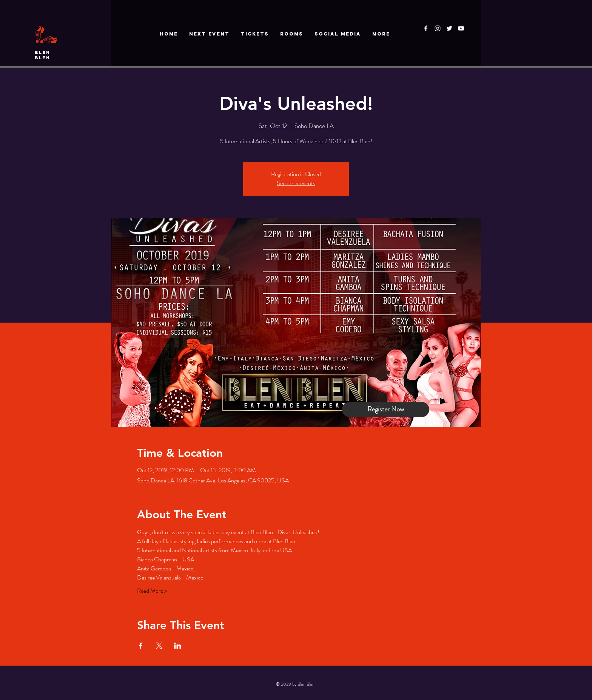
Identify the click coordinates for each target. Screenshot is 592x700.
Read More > (152, 591)
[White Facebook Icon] (426, 28)
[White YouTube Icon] (461, 28)
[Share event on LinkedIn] (178, 646)
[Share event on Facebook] (141, 646)
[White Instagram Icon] (438, 28)
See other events (296, 183)
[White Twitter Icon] (449, 28)
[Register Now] (386, 409)
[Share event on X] (159, 646)
